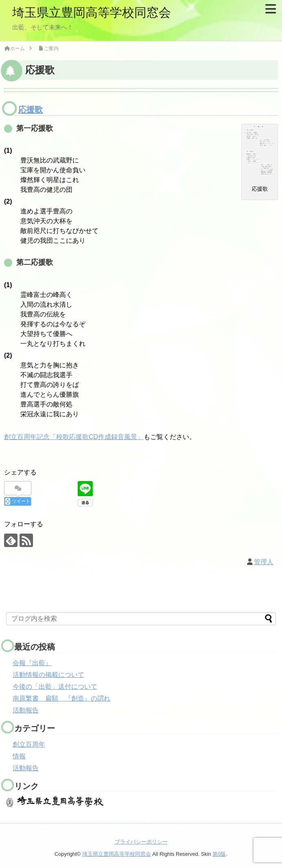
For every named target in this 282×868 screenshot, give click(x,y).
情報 (19, 756)
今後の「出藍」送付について (55, 687)
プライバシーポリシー (141, 842)
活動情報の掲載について (48, 675)
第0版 (219, 854)
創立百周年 (29, 744)
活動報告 (26, 710)
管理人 (264, 562)
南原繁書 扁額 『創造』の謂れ (61, 698)
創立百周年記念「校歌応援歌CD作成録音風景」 (74, 437)
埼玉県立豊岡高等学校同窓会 (92, 12)
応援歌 (31, 110)
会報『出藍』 (32, 663)
